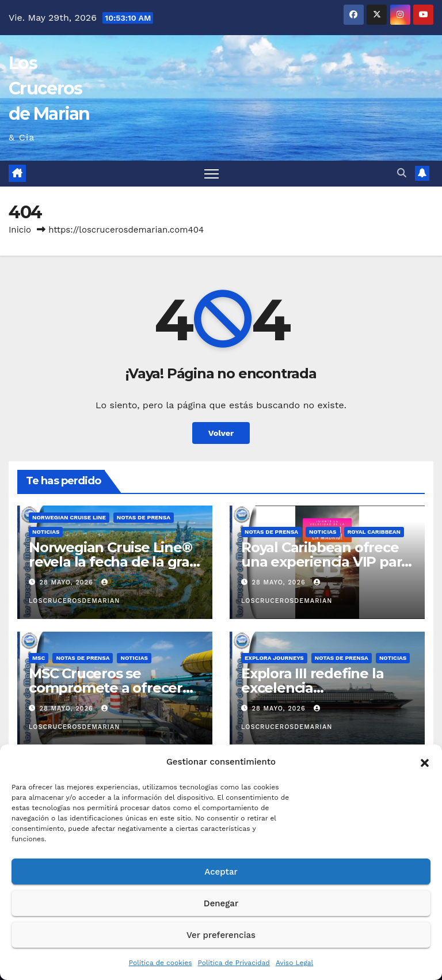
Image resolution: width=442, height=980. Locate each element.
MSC (39, 658)
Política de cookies (161, 963)
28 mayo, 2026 (68, 582)
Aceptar (221, 872)
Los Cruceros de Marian (49, 88)
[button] (425, 762)
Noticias (46, 532)
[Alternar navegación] (212, 174)
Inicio (20, 230)
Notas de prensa (144, 517)
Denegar (221, 903)
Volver (221, 433)
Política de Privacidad (233, 963)
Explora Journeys (274, 658)
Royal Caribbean (374, 532)
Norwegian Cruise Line (69, 517)
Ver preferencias (221, 935)
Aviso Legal (294, 963)
